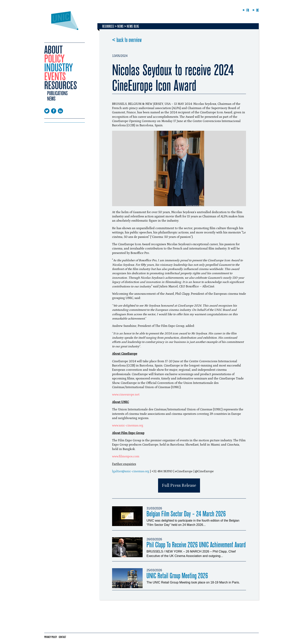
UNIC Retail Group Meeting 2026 (177, 576)
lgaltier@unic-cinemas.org (131, 471)
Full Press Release (179, 485)
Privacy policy (51, 637)
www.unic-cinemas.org (128, 425)
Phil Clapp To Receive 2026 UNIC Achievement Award (196, 545)
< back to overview (127, 40)
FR (248, 10)
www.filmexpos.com (126, 456)
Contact (62, 637)
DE (257, 10)
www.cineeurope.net (126, 395)
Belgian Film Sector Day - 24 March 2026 (186, 514)
